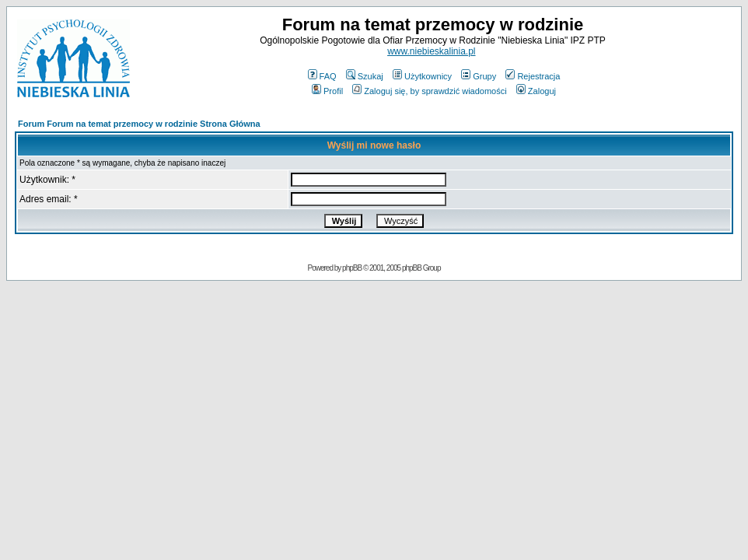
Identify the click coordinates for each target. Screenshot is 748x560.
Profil (327, 91)
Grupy (479, 76)
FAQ (322, 76)
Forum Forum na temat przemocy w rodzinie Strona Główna (139, 124)
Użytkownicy (422, 76)
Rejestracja (533, 76)
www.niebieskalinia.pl (431, 51)
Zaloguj (536, 91)
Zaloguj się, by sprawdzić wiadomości (429, 91)
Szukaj (365, 76)
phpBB (352, 268)
